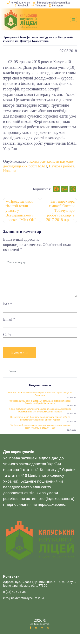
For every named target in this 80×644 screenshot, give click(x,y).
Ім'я (8, 304)
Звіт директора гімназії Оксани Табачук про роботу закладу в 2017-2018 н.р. (60, 211)
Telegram (39, 6)
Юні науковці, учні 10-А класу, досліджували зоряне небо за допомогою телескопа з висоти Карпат (40, 418)
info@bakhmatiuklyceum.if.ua (52, 3)
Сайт (7, 335)
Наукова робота (62, 166)
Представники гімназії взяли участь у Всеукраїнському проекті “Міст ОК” (21, 211)
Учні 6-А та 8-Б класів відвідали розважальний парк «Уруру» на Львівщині (40, 394)
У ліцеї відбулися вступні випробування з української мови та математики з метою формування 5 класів (40, 410)
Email (9, 319)
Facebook (21, 6)
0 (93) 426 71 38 (19, 3)
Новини (9, 171)
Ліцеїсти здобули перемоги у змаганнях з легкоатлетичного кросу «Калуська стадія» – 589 (40, 427)
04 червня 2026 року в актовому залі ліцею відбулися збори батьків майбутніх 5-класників (40, 402)
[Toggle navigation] (74, 19)
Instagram (56, 6)
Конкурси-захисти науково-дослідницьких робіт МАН (39, 164)
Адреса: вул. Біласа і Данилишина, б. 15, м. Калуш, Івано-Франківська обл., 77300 (39, 584)
